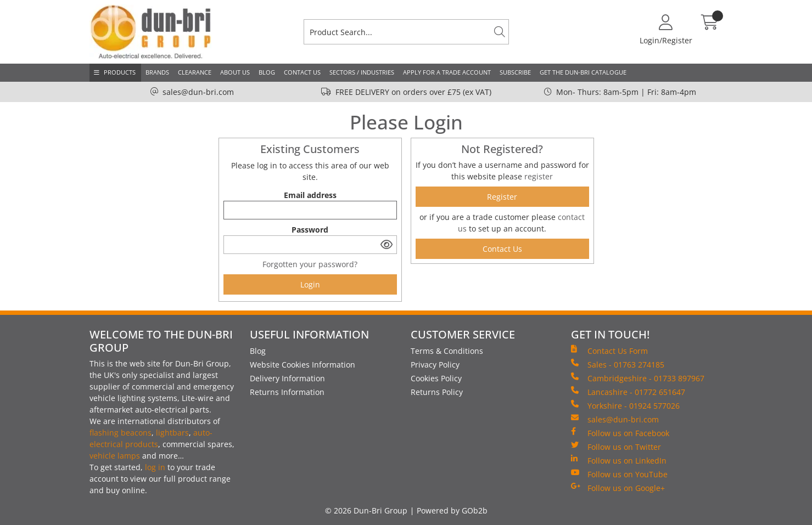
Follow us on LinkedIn (619, 460)
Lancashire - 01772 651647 (628, 392)
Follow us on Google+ (618, 488)
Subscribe (515, 72)
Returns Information (287, 392)
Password (310, 230)
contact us (502, 249)
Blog (267, 72)
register (539, 176)
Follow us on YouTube (619, 474)
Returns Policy (437, 392)
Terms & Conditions (447, 351)
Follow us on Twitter (616, 447)
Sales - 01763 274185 (618, 364)
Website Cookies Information (303, 365)
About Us (235, 72)
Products (120, 72)
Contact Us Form (609, 351)
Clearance (195, 72)
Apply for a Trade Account (447, 72)
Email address (310, 195)
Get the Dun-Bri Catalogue (583, 72)
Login (310, 284)
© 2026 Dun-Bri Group (366, 510)
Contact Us (302, 72)
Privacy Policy (435, 365)
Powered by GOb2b (452, 510)
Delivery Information (287, 378)
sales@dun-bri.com (198, 92)
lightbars (172, 433)
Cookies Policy (436, 378)
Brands (157, 72)
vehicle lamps (115, 456)
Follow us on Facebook (620, 433)
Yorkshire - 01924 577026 (625, 405)
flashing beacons (121, 433)
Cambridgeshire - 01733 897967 (638, 378)
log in (155, 467)
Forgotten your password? (310, 264)
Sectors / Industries (362, 72)
